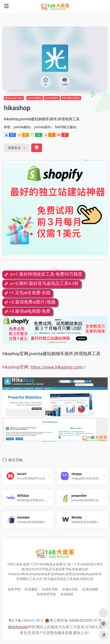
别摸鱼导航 (50, 589)
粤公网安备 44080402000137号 (73, 620)
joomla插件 (52, 98)
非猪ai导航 (70, 589)
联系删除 (31, 589)
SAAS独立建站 (71, 98)
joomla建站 (35, 98)
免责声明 (14, 589)
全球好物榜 (90, 589)
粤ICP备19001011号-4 (26, 620)
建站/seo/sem (14, 98)
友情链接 (67, 594)
